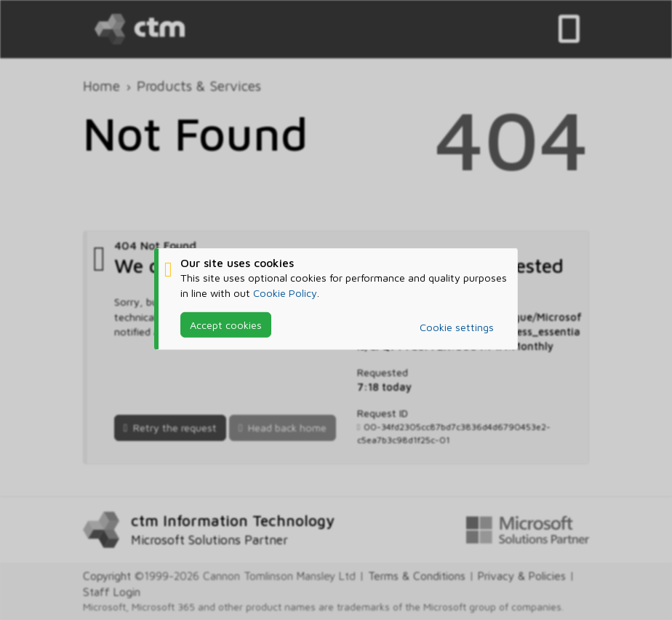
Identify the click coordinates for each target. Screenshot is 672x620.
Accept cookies (226, 325)
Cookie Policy (285, 292)
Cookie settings (457, 327)
